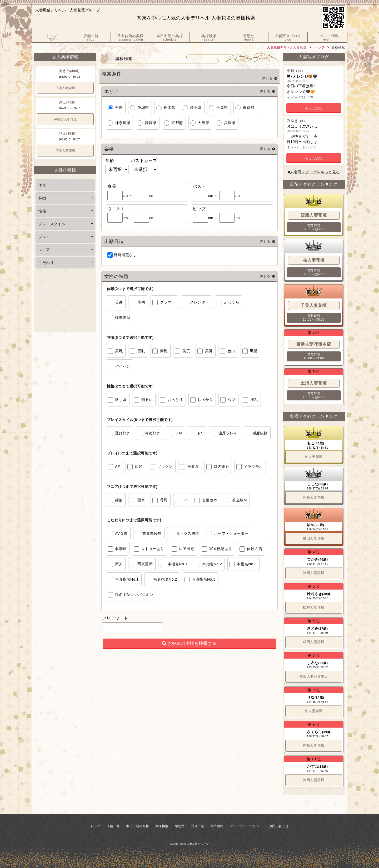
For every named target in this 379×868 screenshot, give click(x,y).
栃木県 (169, 107)
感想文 (180, 826)
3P (185, 500)
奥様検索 (162, 826)
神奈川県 (123, 123)
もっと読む (314, 108)
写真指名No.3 (204, 579)
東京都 (248, 107)
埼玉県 (196, 107)
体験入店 (255, 549)
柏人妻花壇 (314, 457)
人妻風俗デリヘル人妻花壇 (287, 47)
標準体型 (123, 317)
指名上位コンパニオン (134, 595)
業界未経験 (152, 533)
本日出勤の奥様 (138, 826)
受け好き (123, 433)
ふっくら (232, 302)
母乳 (164, 500)
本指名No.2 (212, 564)
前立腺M (240, 500)
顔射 (119, 500)
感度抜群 (260, 433)
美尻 (186, 351)
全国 (119, 107)
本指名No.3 (247, 564)
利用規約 (217, 826)
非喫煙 (121, 549)
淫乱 (254, 400)
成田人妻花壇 (314, 538)
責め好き (153, 433)
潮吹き (193, 467)
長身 (119, 302)
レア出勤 (187, 549)
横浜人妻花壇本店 (314, 676)
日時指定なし (125, 255)
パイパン (123, 366)
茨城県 (143, 107)
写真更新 (145, 564)
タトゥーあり (153, 549)
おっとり (175, 400)
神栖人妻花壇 (314, 497)
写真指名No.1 (127, 579)
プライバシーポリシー (246, 826)
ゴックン (165, 467)
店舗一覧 (113, 826)
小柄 (141, 302)
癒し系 (121, 400)
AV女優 (121, 533)
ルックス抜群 (188, 533)
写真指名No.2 (165, 579)
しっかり (205, 400)
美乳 (119, 351)
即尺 (139, 467)
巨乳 (141, 351)
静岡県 (151, 123)
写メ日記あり (221, 549)
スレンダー (200, 302)
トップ (320, 47)
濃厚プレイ (228, 433)
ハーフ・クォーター (231, 533)
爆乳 (164, 351)
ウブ (232, 400)
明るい (147, 400)
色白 (231, 351)
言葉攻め (210, 500)
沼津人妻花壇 (65, 88)
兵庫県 (230, 123)
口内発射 (221, 467)
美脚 (209, 351)
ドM (179, 433)
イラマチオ (253, 467)
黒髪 (254, 351)
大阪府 (203, 123)
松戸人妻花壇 (314, 607)
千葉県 (222, 107)
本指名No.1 (178, 564)
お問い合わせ (279, 826)
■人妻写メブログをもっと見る (314, 172)
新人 (119, 564)
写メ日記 (197, 826)
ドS (200, 433)
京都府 (177, 123)
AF (118, 467)
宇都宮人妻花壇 (65, 119)
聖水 (141, 500)
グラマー (168, 302)
